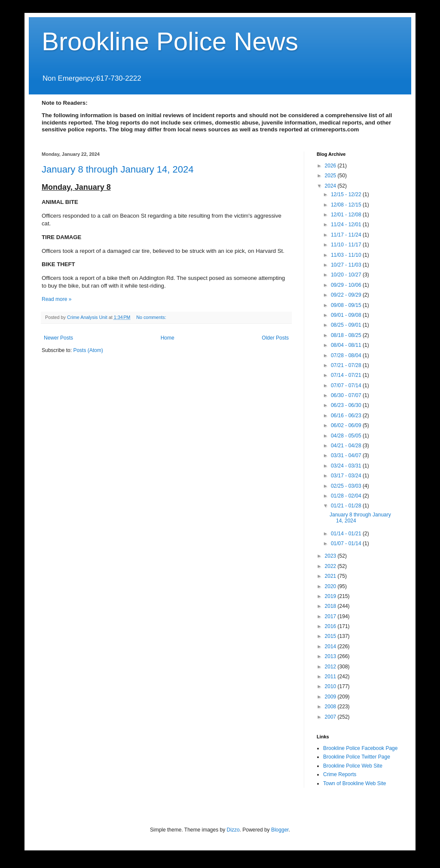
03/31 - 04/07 (347, 455)
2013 (331, 656)
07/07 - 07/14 (347, 385)
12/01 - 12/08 (347, 215)
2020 (331, 586)
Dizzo (233, 830)
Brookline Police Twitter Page (357, 757)
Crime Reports (340, 774)
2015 (331, 636)
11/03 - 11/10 (347, 255)
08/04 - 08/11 (347, 345)
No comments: (152, 317)
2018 (331, 606)
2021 (331, 576)
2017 (331, 616)
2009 (331, 697)
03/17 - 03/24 (347, 476)
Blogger (280, 830)
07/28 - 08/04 (347, 355)
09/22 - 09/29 (347, 295)
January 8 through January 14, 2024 (118, 169)
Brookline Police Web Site (353, 766)
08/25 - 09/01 (347, 325)
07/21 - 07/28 (347, 365)
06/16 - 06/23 (347, 416)
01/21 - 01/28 (347, 506)
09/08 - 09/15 (347, 305)
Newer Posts (58, 338)
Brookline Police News (170, 41)
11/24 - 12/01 (347, 225)
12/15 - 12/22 (347, 194)
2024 (331, 186)
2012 (331, 667)
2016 (331, 626)
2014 (331, 646)
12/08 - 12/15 (347, 205)
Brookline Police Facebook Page (360, 748)
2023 (331, 556)
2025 (331, 176)
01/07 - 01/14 (347, 543)
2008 (331, 707)
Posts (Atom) (88, 350)
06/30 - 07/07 (347, 395)
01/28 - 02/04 (347, 496)
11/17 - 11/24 (347, 235)
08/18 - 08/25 (347, 335)
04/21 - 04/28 (347, 446)
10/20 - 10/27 (347, 275)
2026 (331, 166)
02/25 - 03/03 (347, 486)
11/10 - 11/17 (347, 245)
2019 (331, 596)
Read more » (57, 299)
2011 (331, 677)
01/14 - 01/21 (347, 534)
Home (168, 338)
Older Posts (275, 338)
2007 (331, 717)
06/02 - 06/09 (347, 425)
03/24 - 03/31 (347, 466)
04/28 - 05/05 (347, 436)
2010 (331, 686)
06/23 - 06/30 (347, 405)
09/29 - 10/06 (347, 285)
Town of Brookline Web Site (355, 783)
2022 (331, 566)
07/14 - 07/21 (347, 375)
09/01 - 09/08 (347, 315)
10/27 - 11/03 (347, 265)
